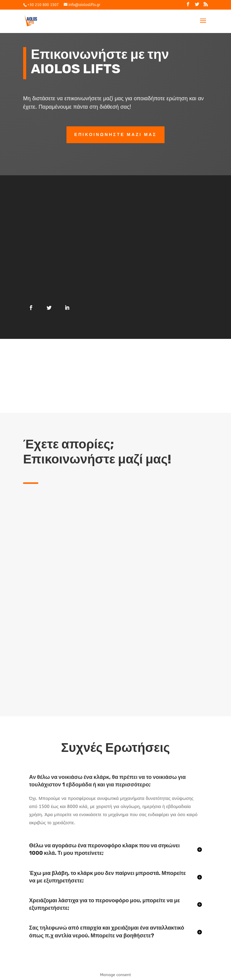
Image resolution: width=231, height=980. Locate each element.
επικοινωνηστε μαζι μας (115, 135)
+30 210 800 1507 (43, 5)
